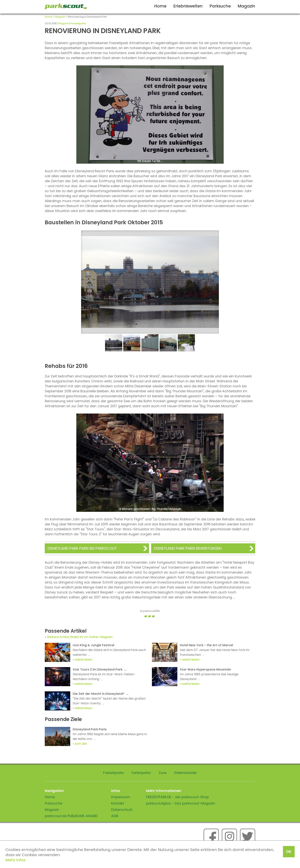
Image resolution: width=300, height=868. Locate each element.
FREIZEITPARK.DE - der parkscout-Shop (177, 797)
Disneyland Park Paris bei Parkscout (82, 548)
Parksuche (220, 6)
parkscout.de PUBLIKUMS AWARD (71, 816)
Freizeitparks (78, 23)
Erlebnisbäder (186, 773)
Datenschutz (122, 810)
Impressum (121, 797)
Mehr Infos (15, 860)
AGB (115, 816)
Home (160, 6)
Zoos (163, 773)
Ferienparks (141, 773)
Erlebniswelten (188, 6)
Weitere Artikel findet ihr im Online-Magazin (80, 637)
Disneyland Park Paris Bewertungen (188, 548)
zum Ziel (81, 744)
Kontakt (118, 803)
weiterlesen (84, 660)
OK (289, 852)
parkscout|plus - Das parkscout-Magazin (181, 803)
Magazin (246, 6)
